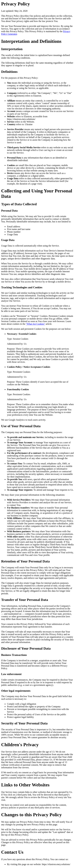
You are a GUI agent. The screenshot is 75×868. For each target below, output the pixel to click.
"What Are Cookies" (35, 324)
